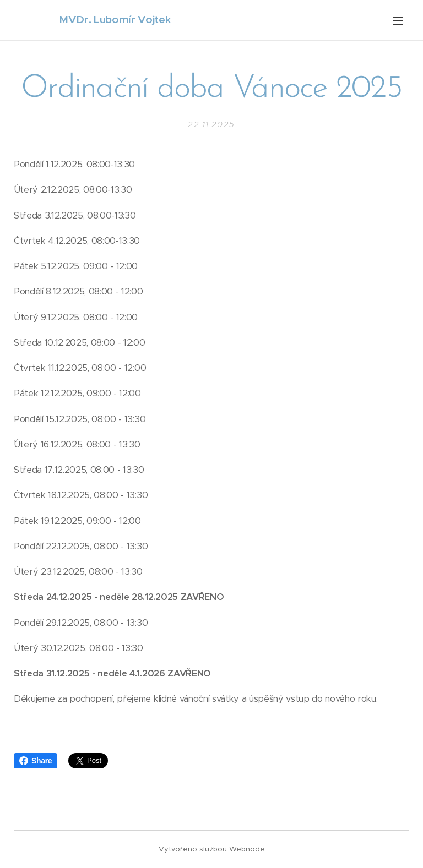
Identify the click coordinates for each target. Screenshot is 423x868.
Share (36, 761)
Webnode (247, 849)
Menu (398, 21)
